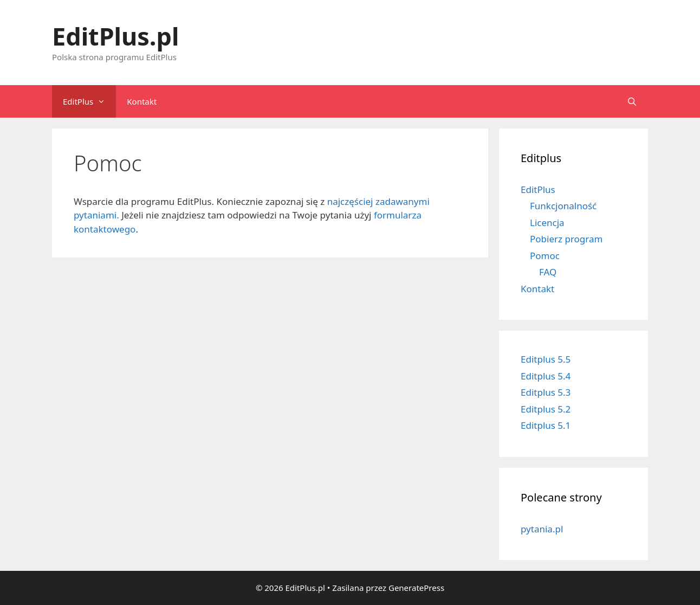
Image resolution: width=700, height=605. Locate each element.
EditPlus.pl (115, 36)
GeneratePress (416, 588)
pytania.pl (542, 529)
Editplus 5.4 (546, 376)
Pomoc (545, 256)
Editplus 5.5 (546, 359)
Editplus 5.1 (546, 425)
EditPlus (89, 101)
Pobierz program (566, 239)
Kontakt (142, 101)
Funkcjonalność (563, 206)
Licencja (547, 223)
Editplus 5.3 (546, 392)
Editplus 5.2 (546, 409)
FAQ (548, 272)
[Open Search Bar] (632, 101)
